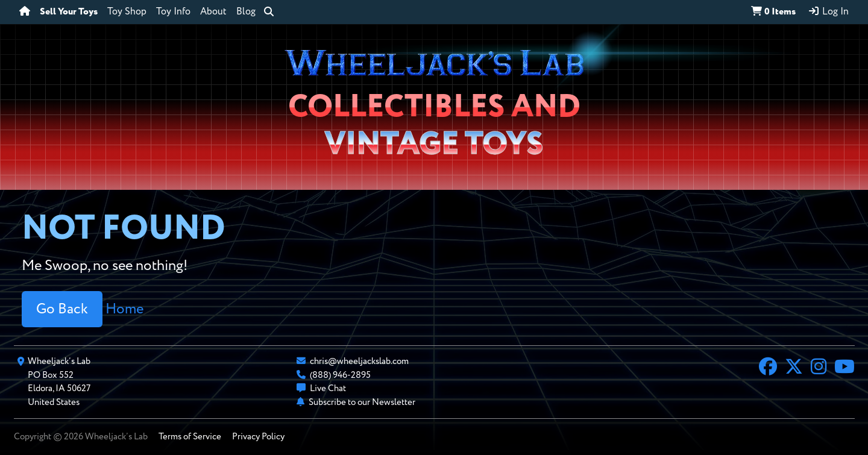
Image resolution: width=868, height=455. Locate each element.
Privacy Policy (258, 437)
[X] (794, 368)
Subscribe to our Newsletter (362, 402)
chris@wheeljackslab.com (359, 361)
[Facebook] (768, 368)
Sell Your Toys (69, 12)
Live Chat (328, 388)
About (213, 12)
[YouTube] (844, 368)
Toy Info (173, 12)
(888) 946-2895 (340, 375)
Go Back (62, 309)
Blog (246, 12)
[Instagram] (819, 368)
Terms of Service (190, 437)
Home (124, 309)
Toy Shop (127, 12)
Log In (828, 11)
